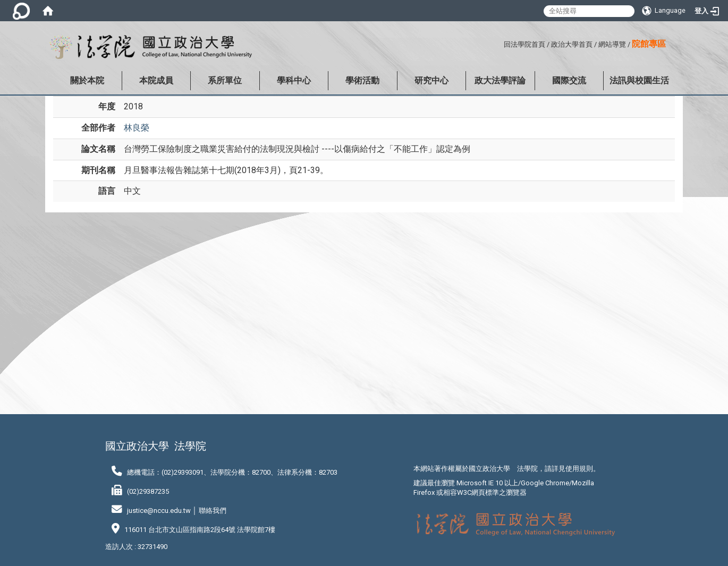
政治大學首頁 (572, 44)
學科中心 (294, 80)
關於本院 (87, 80)
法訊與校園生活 (639, 80)
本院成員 (156, 80)
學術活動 (362, 80)
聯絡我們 (213, 511)
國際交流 (569, 80)
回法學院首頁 (524, 44)
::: (500, 43)
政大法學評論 (500, 80)
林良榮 (137, 128)
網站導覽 (612, 44)
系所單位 (225, 80)
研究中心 (431, 80)
